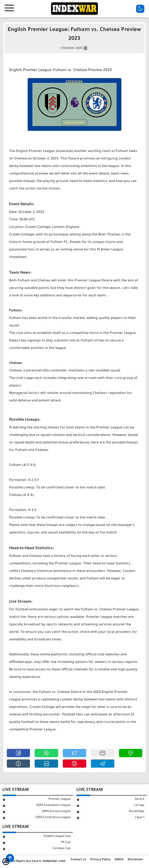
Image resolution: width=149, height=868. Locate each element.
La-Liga (139, 805)
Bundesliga (137, 811)
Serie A (140, 799)
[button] (19, 753)
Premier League (60, 799)
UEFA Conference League (53, 818)
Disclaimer (135, 860)
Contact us (78, 860)
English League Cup (57, 836)
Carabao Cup (61, 849)
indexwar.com (54, 861)
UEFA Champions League (53, 805)
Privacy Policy (101, 860)
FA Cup (66, 842)
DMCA (119, 860)
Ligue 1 (140, 818)
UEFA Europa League (56, 811)
